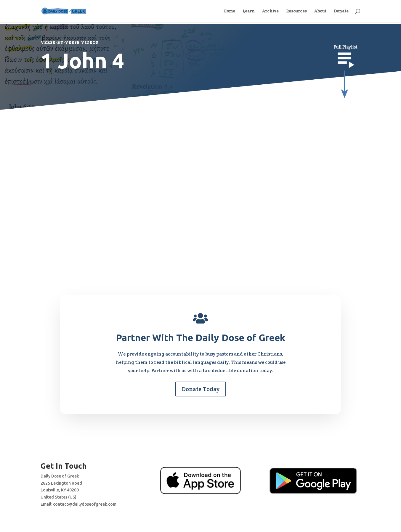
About (320, 12)
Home (229, 12)
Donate (341, 12)
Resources (296, 12)
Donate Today (201, 389)
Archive (270, 12)
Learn (249, 12)
